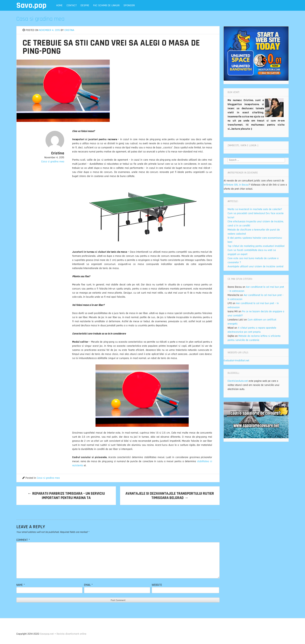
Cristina (69, 30)
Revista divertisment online (71, 634)
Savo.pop (31, 6)
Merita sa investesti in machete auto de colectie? (255, 209)
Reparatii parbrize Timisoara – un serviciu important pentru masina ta (66, 496)
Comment (23, 540)
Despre (85, 5)
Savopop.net (47, 634)
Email (88, 585)
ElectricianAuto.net (238, 381)
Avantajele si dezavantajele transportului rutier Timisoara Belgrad (170, 496)
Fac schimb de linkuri (106, 5)
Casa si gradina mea (40, 19)
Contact (72, 5)
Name (21, 585)
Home (59, 5)
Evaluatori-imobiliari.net (236, 361)
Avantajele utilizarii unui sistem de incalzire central (255, 267)
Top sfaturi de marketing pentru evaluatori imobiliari (256, 246)
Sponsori (129, 5)
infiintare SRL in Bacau (236, 185)
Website (157, 585)
